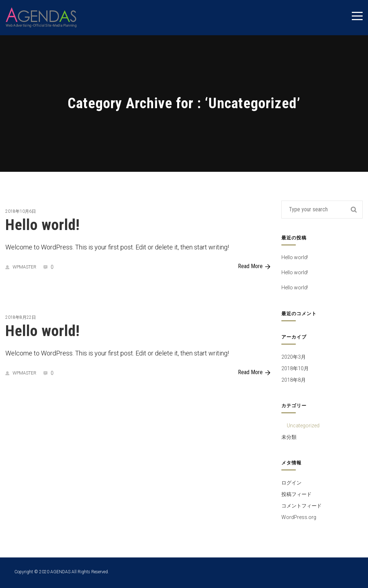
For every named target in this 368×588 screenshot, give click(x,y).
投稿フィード (296, 494)
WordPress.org (299, 517)
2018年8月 (294, 380)
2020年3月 (294, 357)
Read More (254, 266)
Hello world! (43, 225)
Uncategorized (303, 426)
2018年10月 (295, 368)
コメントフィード (302, 506)
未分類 (289, 437)
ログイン (291, 483)
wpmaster (21, 267)
